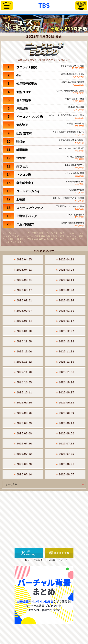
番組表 (81, 6)
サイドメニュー (7, 6)
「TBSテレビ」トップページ (44, 5)
